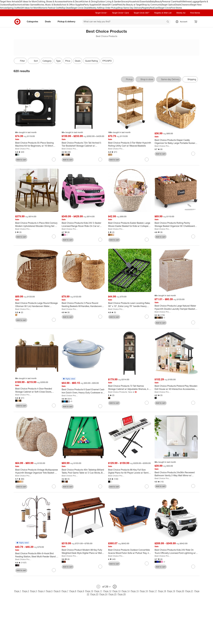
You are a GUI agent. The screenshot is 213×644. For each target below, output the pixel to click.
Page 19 (171, 591)
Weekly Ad (94, 8)
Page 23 (94, 594)
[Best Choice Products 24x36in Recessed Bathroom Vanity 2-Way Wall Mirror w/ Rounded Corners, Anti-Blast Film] (176, 474)
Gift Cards (112, 5)
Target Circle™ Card (120, 13)
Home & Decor (74, 1)
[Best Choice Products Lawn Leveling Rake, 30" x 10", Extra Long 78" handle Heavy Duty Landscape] (130, 305)
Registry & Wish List (163, 13)
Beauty (158, 1)
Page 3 (33, 591)
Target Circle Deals (80, 8)
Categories (34, 21)
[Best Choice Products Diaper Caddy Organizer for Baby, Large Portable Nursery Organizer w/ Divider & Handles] (176, 142)
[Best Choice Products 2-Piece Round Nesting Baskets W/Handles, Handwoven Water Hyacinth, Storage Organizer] (83, 305)
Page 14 (126, 591)
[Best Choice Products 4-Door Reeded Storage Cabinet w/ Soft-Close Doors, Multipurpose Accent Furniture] (37, 390)
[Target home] (17, 22)
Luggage (195, 1)
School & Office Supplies (72, 5)
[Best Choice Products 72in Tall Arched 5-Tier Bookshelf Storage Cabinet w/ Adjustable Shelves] (83, 144)
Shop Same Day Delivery (130, 8)
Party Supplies (91, 5)
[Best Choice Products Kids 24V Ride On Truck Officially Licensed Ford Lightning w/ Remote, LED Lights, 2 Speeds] (176, 551)
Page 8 (73, 591)
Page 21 (189, 591)
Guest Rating (91, 61)
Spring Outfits (14, 8)
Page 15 (135, 591)
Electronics (18, 5)
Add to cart (21, 160)
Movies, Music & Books (48, 5)
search (168, 22)
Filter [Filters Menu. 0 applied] (20, 61)
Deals (178, 5)
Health (179, 1)
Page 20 (180, 591)
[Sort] (34, 61)
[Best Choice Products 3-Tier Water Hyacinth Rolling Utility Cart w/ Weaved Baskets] (130, 144)
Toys (11, 5)
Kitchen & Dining (89, 1)
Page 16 (144, 591)
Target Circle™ (101, 13)
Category (47, 61)
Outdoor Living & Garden (109, 1)
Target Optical (168, 5)
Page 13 (116, 591)
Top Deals (66, 8)
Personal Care (169, 1)
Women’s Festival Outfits (50, 8)
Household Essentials (139, 1)
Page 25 (113, 594)
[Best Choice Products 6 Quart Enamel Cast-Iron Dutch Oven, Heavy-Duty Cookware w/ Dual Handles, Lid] (83, 391)
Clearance (186, 5)
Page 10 (89, 591)
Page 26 (122, 594)
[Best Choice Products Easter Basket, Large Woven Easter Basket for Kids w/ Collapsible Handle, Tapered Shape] (130, 225)
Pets (119, 5)
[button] (69, 379)
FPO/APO (107, 61)
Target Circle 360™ (142, 13)
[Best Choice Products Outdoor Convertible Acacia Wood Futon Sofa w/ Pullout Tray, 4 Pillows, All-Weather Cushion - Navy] (130, 551)
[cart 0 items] (196, 22)
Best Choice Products (24, 149)
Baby (152, 1)
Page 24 (103, 594)
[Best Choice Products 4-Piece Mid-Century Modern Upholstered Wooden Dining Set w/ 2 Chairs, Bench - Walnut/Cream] (37, 225)
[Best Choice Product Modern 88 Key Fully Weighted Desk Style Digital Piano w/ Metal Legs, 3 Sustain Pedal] (83, 551)
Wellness (187, 1)
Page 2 (26, 591)
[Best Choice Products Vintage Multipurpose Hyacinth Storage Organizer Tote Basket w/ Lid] (37, 471)
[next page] (115, 587)
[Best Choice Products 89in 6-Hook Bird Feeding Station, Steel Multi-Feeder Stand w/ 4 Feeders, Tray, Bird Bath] (37, 555)
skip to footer (3, 2)
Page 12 (107, 591)
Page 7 (65, 591)
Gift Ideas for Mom (28, 1)
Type (58, 61)
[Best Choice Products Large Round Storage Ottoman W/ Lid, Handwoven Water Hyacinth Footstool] (37, 305)
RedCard (154, 8)
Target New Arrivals (9, 1)
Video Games (30, 5)
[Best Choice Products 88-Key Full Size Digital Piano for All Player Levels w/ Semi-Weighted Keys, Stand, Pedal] (130, 471)
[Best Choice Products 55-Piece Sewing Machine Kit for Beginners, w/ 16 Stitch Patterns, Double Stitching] (37, 144)
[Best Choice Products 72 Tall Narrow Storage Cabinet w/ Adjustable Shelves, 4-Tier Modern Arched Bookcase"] (130, 388)
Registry (146, 8)
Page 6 (57, 591)
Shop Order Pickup (109, 8)
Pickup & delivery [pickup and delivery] (68, 21)
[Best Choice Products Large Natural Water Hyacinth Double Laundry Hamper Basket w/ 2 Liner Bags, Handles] (176, 307)
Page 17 (153, 591)
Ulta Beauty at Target (132, 5)
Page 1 (18, 591)
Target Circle (165, 8)
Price (68, 61)
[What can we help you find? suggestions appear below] (126, 22)
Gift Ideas (102, 5)
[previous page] (98, 587)
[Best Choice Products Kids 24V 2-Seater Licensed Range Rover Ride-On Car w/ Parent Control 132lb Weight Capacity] (83, 225)
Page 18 (162, 591)
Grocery (125, 1)
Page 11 (98, 591)
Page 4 (41, 591)
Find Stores (176, 8)
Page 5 (49, 591)
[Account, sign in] (182, 22)
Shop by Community (152, 5)
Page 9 (81, 591)
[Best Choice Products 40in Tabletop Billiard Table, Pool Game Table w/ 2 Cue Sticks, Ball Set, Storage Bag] (83, 471)
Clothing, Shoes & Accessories (52, 1)
